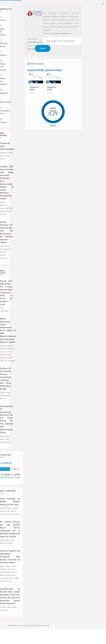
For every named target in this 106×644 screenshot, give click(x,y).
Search (43, 48)
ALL (15, 469)
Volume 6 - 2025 (35, 88)
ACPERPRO (6, 463)
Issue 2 (50, 92)
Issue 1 (32, 92)
